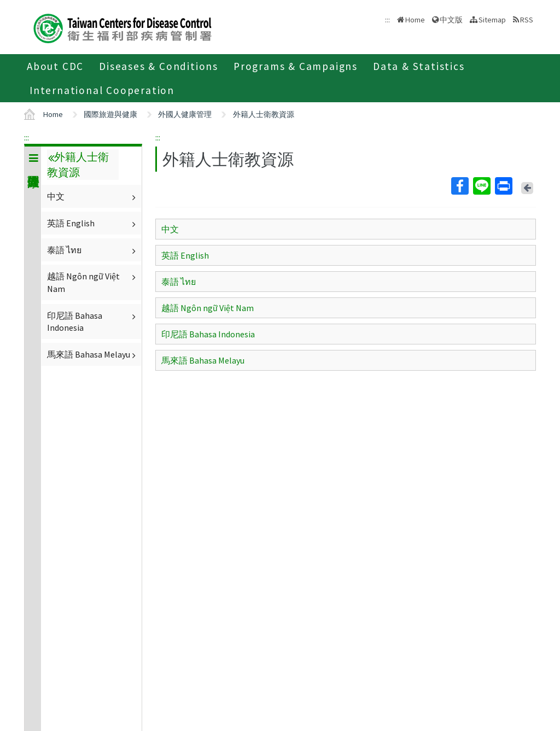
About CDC (55, 66)
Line (481, 186)
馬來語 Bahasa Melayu (93, 354)
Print (503, 186)
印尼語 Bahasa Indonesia (93, 321)
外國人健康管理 (185, 114)
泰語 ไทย (93, 250)
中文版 (451, 20)
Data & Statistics (419, 66)
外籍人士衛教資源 (264, 114)
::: (27, 137)
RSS (527, 20)
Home (415, 20)
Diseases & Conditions (159, 66)
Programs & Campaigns (296, 66)
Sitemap (492, 20)
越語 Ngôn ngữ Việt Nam (93, 282)
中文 (93, 196)
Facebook (459, 186)
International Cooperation (102, 90)
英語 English (93, 223)
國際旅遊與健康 (110, 114)
